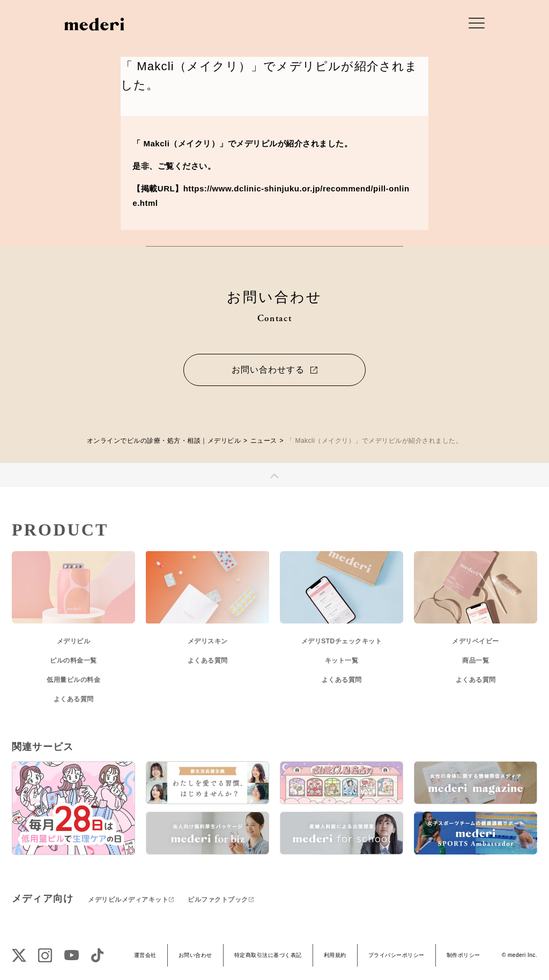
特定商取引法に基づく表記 (268, 955)
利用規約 (335, 955)
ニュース (264, 441)
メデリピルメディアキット (128, 900)
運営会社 (145, 955)
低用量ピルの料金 (73, 680)
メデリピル (74, 641)
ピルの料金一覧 (73, 660)
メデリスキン (208, 641)
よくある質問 (74, 699)
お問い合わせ (195, 955)
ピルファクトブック (218, 900)
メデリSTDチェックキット (342, 641)
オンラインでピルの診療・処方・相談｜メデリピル (164, 441)
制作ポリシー (463, 955)
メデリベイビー (476, 641)
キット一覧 (342, 660)
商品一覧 (476, 660)
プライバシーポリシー (396, 955)
